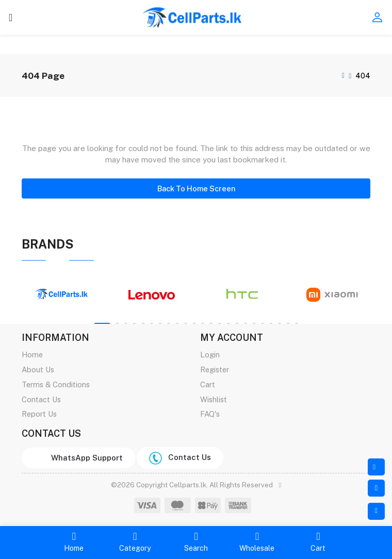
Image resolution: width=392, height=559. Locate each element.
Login (210, 355)
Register (215, 369)
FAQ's (210, 414)
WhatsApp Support (85, 458)
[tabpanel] (62, 294)
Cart (208, 384)
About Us (38, 369)
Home (32, 355)
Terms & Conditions (56, 384)
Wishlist (214, 399)
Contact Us (41, 399)
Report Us (39, 414)
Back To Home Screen (196, 188)
